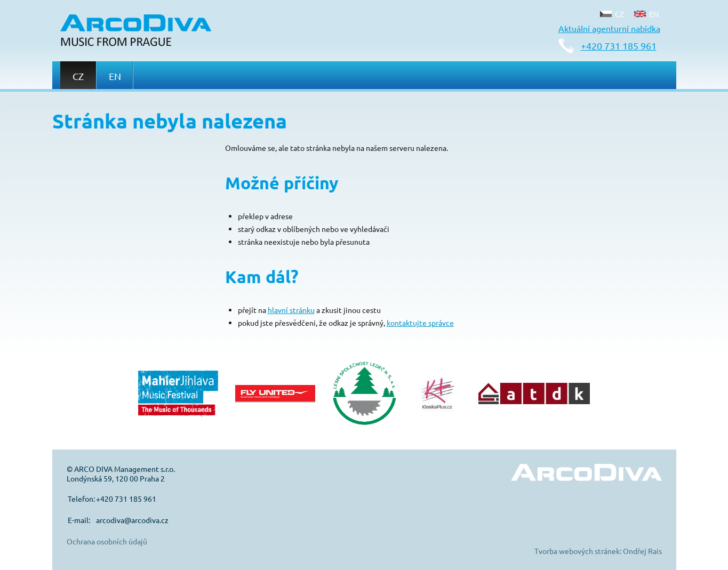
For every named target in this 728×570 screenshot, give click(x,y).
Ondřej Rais (642, 551)
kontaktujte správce (420, 323)
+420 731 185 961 (619, 46)
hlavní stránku (291, 310)
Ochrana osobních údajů (107, 541)
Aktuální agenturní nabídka (609, 28)
